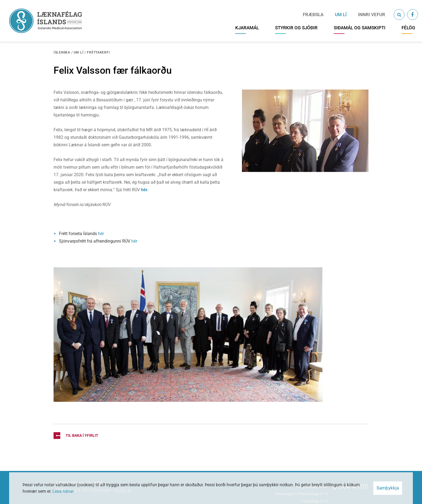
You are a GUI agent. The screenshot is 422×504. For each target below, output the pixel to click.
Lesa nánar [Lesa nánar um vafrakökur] (63, 491)
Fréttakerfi (98, 52)
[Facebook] (413, 15)
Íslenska (62, 52)
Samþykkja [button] (388, 488)
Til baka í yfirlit (76, 436)
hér (101, 234)
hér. (145, 190)
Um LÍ (79, 52)
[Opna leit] (399, 15)
